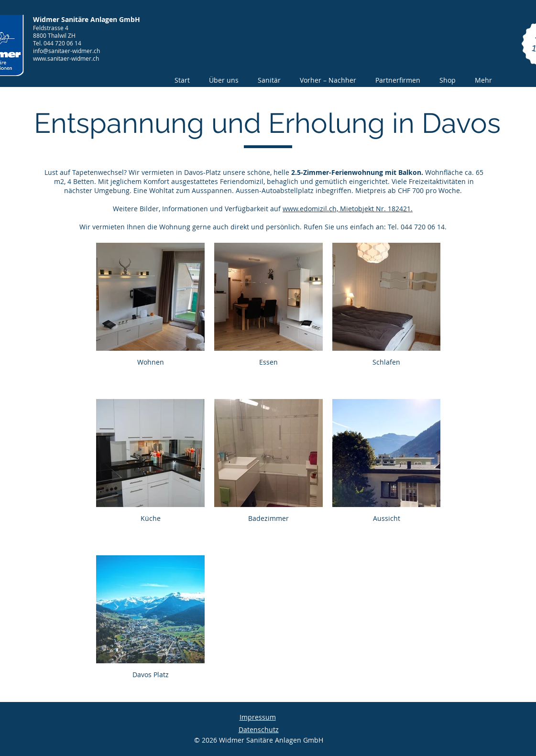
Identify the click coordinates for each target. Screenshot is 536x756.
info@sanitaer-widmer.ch (66, 51)
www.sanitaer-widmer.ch (66, 58)
